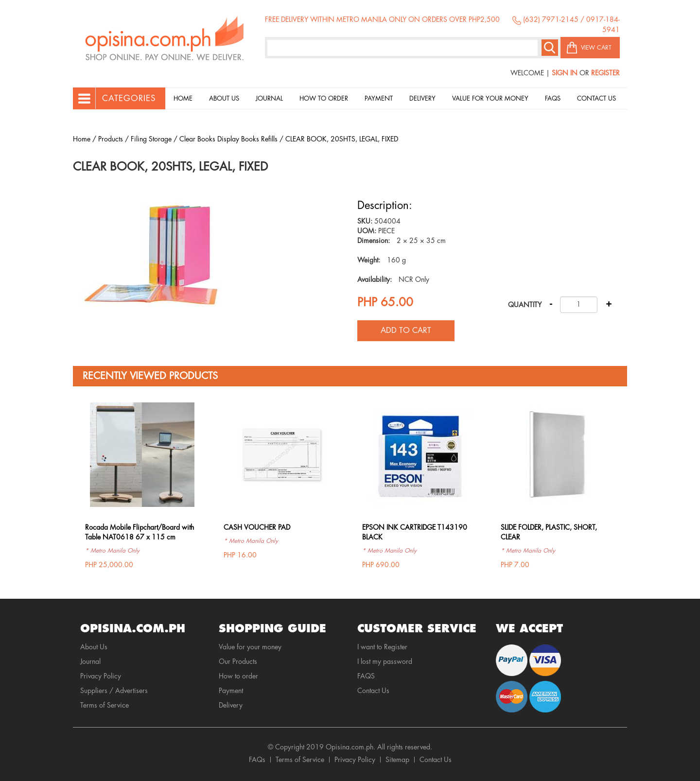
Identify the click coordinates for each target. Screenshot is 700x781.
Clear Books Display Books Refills (228, 139)
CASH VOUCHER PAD (257, 527)
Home (183, 98)
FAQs (257, 760)
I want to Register (382, 647)
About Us (224, 98)
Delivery (422, 98)
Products (111, 139)
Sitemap (397, 760)
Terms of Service (105, 705)
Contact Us (596, 98)
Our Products (238, 661)
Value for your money (490, 98)
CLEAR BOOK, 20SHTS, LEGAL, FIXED (342, 139)
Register (605, 73)
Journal (269, 98)
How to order (324, 98)
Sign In (565, 73)
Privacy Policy (101, 676)
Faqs (553, 98)
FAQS (366, 676)
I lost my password (385, 661)
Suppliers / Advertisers (114, 691)
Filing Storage (151, 139)
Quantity (525, 305)
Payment (379, 98)
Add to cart (406, 330)
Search (550, 48)
